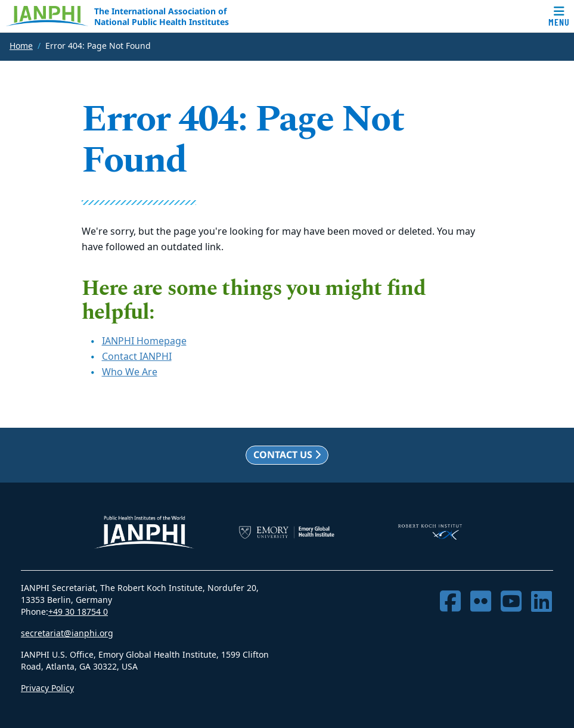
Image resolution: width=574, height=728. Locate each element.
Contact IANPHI (137, 357)
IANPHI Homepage (144, 341)
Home (21, 46)
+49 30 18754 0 (78, 612)
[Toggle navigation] (559, 16)
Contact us (287, 455)
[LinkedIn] (542, 602)
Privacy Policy (47, 688)
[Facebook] (450, 602)
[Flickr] (481, 602)
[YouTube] (511, 602)
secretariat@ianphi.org (67, 634)
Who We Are (130, 372)
